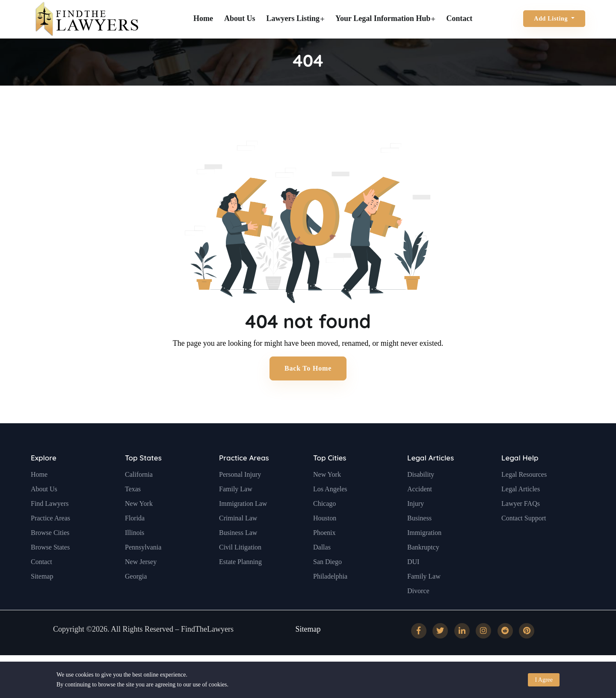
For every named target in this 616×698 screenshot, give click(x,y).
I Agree (544, 680)
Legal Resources (524, 495)
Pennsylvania (143, 568)
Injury (416, 524)
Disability (421, 495)
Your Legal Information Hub (385, 18)
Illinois (135, 553)
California (139, 495)
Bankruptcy (423, 568)
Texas (133, 509)
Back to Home (308, 368)
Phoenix (324, 553)
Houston (325, 539)
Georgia (136, 597)
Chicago (324, 524)
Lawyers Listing (296, 18)
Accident (420, 509)
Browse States (50, 568)
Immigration (424, 553)
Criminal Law (238, 539)
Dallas (322, 568)
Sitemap (42, 597)
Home (203, 18)
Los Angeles (330, 509)
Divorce (418, 611)
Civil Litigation (240, 568)
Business (419, 539)
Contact (459, 18)
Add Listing (552, 19)
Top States (143, 478)
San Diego (327, 582)
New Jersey (141, 582)
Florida (135, 539)
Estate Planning (240, 582)
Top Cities (330, 478)
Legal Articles (431, 478)
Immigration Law (243, 524)
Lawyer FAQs (521, 524)
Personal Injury (240, 495)
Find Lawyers (50, 524)
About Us (240, 18)
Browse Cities (50, 553)
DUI (413, 582)
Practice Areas (50, 539)
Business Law (238, 553)
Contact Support (524, 539)
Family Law (236, 509)
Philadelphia (330, 597)
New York (139, 524)
